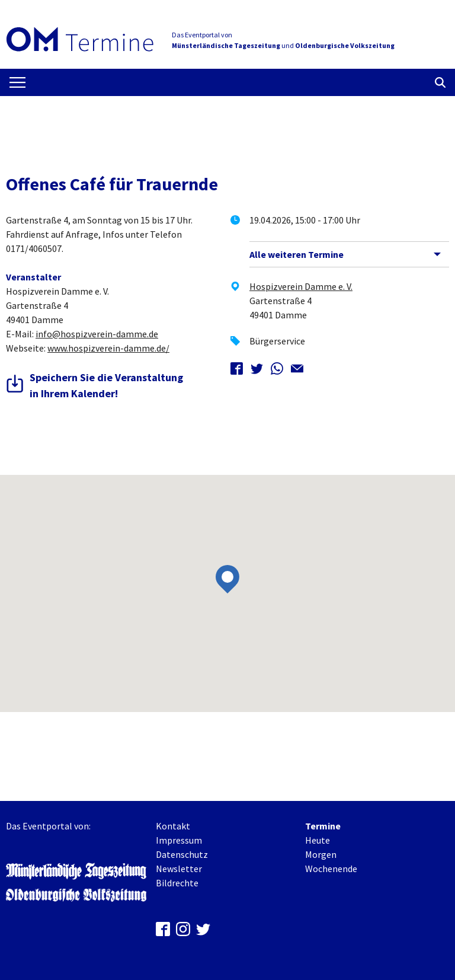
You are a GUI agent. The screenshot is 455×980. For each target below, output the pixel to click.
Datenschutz (182, 854)
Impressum (179, 840)
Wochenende (331, 869)
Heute (318, 840)
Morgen (321, 854)
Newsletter (179, 869)
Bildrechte (177, 883)
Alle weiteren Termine (297, 254)
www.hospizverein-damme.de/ (108, 348)
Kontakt (173, 826)
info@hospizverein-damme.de (97, 334)
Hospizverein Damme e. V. (301, 286)
